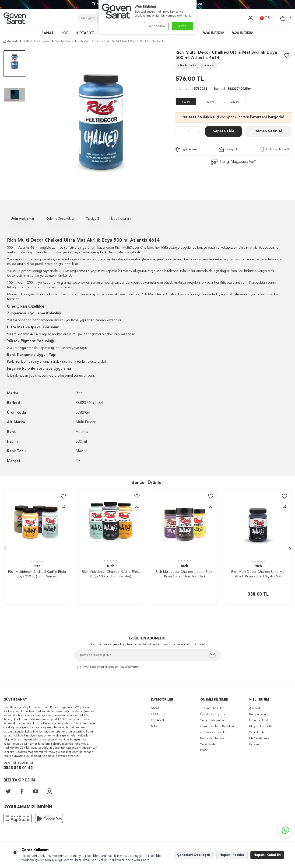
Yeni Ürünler (257, 732)
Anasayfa (11, 41)
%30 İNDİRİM (214, 33)
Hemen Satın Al (268, 131)
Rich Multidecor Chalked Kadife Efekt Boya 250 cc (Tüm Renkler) (37, 574)
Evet (183, 26)
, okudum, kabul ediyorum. (109, 667)
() (286, 18)
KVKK (204, 751)
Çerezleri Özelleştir (194, 855)
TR (267, 18)
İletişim (254, 745)
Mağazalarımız (259, 738)
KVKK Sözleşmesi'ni (95, 667)
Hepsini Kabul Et (267, 855)
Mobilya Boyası (64, 41)
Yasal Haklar (208, 745)
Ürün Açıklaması (23, 219)
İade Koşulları (121, 219)
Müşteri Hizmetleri (262, 726)
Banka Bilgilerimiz (212, 738)
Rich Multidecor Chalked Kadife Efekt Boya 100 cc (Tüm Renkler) (184, 574)
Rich (196, 65)
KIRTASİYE (85, 33)
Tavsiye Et (229, 149)
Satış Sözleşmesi (212, 720)
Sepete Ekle (224, 131)
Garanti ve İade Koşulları (217, 726)
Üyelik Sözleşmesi (213, 714)
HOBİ (65, 33)
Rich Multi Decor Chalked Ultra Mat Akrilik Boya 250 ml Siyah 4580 (258, 574)
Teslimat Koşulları (212, 708)
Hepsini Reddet (232, 855)
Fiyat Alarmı (186, 149)
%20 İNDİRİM (242, 33)
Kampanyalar (258, 714)
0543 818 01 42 (18, 768)
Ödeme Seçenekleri (61, 219)
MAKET (156, 726)
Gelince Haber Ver (276, 149)
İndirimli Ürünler (260, 720)
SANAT (48, 33)
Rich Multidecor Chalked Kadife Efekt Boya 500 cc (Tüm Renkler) (111, 574)
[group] (100, 118)
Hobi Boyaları (42, 41)
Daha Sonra (156, 26)
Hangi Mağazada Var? (234, 162)
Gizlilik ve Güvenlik (213, 732)
